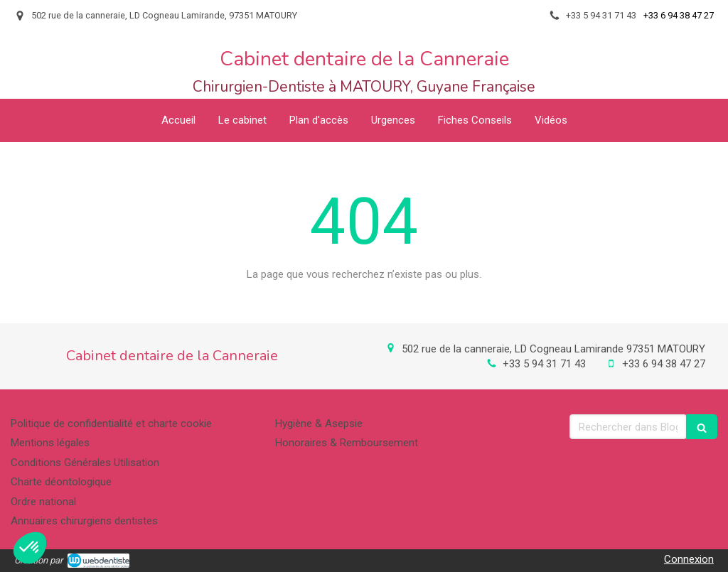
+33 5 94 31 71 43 (544, 364)
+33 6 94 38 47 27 (664, 364)
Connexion (689, 559)
